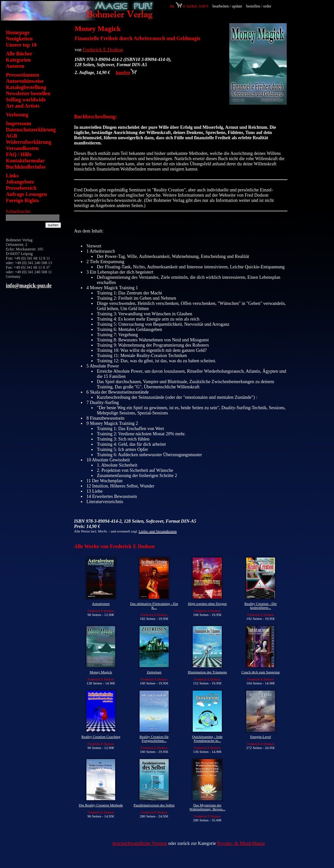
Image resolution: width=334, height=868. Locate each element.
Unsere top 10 (21, 45)
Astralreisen (101, 604)
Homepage (18, 32)
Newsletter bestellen (28, 93)
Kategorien (18, 60)
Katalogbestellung (26, 87)
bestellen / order (259, 6)
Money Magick (101, 672)
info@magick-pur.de (29, 285)
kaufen (126, 72)
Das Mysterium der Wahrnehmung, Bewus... (207, 807)
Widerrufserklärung (29, 142)
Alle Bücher (19, 54)
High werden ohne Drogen (207, 604)
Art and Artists (23, 106)
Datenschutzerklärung (31, 130)
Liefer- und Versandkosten (158, 531)
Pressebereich (21, 188)
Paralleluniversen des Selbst (154, 805)
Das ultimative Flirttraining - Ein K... (154, 606)
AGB (12, 136)
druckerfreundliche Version (140, 843)
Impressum (18, 123)
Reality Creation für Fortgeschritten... (154, 739)
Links (12, 176)
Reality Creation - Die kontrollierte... (260, 606)
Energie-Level (261, 737)
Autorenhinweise (25, 81)
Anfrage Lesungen (26, 194)
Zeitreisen (154, 672)
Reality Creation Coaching (101, 737)
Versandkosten (22, 148)
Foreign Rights (22, 200)
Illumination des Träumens (207, 672)
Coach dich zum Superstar (261, 672)
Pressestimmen (23, 75)
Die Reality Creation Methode (101, 805)
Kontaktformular (25, 161)
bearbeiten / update (227, 6)
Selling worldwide (26, 100)
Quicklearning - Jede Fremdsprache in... (207, 739)
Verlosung (17, 115)
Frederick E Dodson (103, 49)
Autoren (15, 66)
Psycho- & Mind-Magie (241, 843)
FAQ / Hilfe (19, 154)
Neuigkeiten (19, 39)
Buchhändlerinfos (26, 167)
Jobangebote (20, 182)
